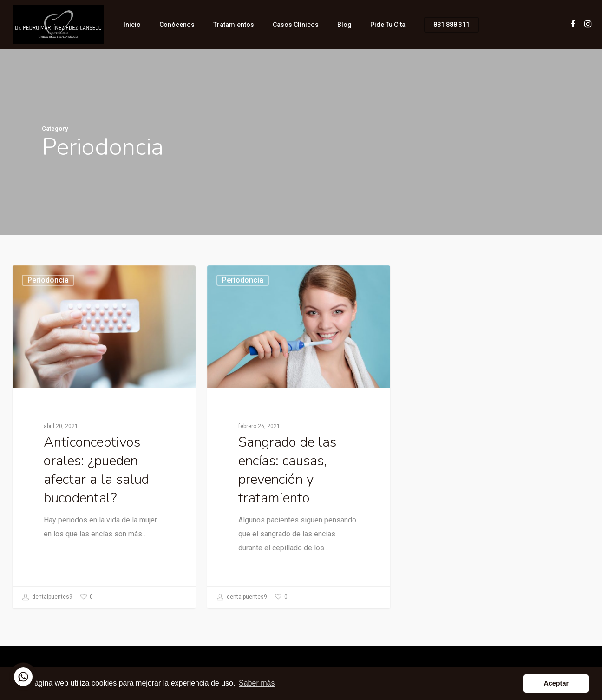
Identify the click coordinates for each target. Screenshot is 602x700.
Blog (344, 25)
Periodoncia (48, 280)
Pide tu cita (388, 25)
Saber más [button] (257, 683)
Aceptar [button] (556, 683)
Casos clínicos (296, 25)
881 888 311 (451, 25)
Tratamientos (234, 25)
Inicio (132, 25)
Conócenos (177, 25)
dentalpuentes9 (47, 597)
